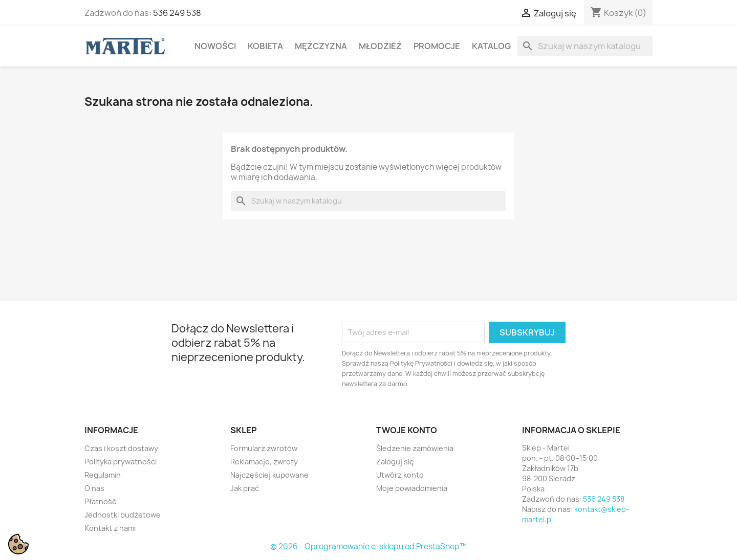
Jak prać (245, 488)
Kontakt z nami (110, 528)
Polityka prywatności (121, 462)
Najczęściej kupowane (269, 475)
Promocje (437, 46)
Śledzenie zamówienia (415, 448)
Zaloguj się (395, 462)
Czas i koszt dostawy (121, 448)
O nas (94, 488)
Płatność (100, 501)
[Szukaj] (585, 46)
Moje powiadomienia (412, 488)
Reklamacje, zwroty (264, 462)
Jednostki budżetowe (123, 515)
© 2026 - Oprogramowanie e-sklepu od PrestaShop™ (368, 546)
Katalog (491, 46)
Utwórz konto (400, 475)
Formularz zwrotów (264, 448)
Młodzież (380, 46)
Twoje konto (407, 430)
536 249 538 (177, 13)
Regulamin (103, 475)
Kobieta (265, 46)
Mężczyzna (321, 46)
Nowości (215, 46)
